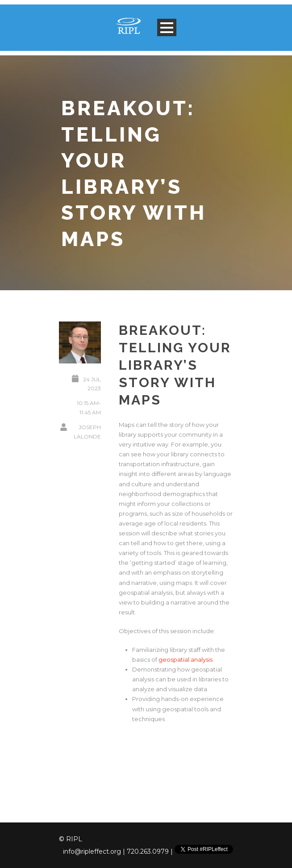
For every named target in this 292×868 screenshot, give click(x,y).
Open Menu (167, 27)
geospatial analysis (186, 659)
